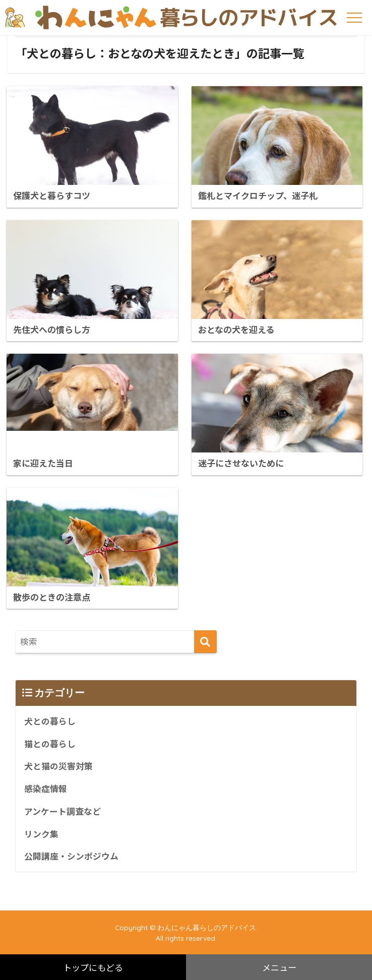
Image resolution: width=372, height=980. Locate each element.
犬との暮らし (50, 721)
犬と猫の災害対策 (58, 766)
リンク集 (41, 833)
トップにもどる (93, 967)
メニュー (279, 967)
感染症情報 (46, 788)
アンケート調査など (63, 811)
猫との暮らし (50, 743)
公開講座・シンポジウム (71, 856)
